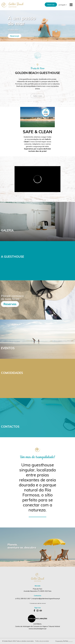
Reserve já (15, 36)
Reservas (51, 5)
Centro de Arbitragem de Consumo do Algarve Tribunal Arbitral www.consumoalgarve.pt (38, 627)
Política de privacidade (42, 641)
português (63, 5)
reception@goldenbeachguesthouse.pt (46, 598)
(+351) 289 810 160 (23, 598)
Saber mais (38, 96)
